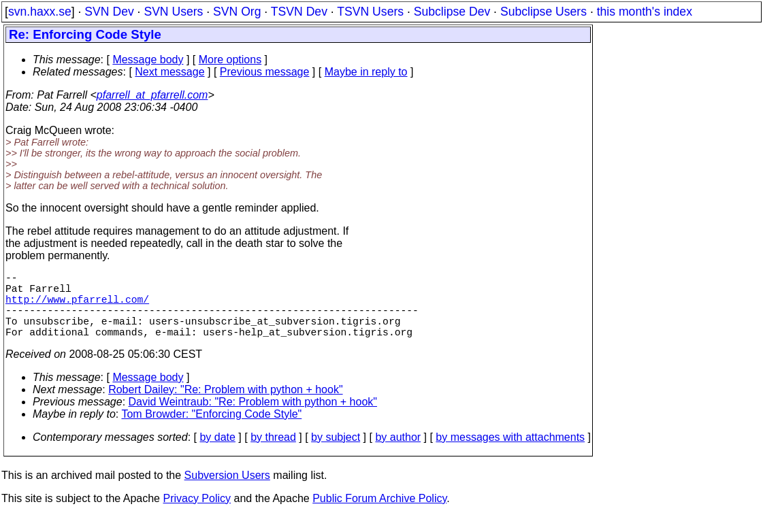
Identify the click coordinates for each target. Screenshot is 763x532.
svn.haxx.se (40, 12)
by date (217, 453)
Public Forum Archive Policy (379, 515)
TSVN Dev (299, 12)
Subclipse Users (543, 12)
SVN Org (237, 12)
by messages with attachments (510, 453)
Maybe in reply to (366, 72)
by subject (336, 453)
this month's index (645, 12)
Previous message (265, 72)
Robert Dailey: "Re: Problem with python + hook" (225, 406)
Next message (169, 72)
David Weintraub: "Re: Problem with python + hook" (253, 418)
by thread (273, 453)
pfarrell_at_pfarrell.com (152, 95)
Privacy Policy (197, 515)
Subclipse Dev (452, 12)
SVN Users (173, 12)
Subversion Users (227, 492)
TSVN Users (370, 12)
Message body (148, 60)
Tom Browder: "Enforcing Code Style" (211, 430)
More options (230, 60)
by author (398, 453)
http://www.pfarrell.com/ (77, 307)
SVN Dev (109, 12)
